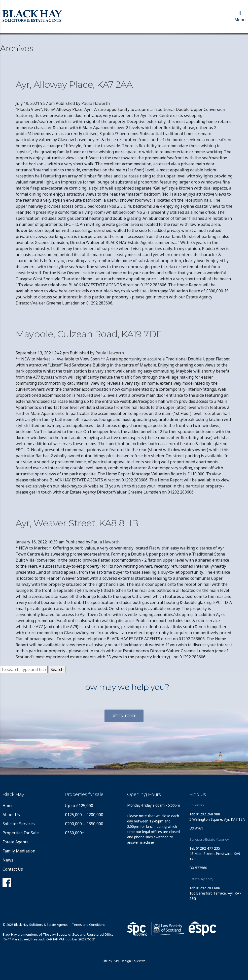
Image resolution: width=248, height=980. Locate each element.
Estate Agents (15, 842)
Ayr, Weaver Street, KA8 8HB (77, 523)
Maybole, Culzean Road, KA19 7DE (89, 334)
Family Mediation (19, 851)
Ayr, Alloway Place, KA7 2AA (74, 84)
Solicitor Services (19, 824)
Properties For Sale (21, 833)
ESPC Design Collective (129, 961)
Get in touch (124, 716)
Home (8, 806)
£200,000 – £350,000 (84, 824)
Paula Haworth (96, 103)
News (8, 860)
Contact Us (13, 869)
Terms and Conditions (89, 925)
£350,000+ (75, 833)
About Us (11, 815)
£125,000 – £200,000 (84, 815)
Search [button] (57, 669)
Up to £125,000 (79, 806)
